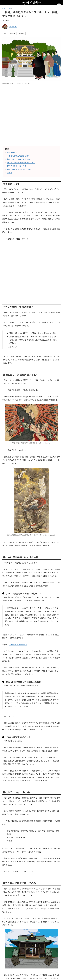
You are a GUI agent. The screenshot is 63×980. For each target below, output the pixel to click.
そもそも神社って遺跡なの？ (18, 156)
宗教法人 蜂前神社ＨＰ (18, 644)
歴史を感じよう (13, 152)
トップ (4, 9)
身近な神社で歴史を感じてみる (19, 169)
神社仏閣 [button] (13, 33)
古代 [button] (5, 33)
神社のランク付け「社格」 (18, 166)
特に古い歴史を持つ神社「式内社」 (21, 163)
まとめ (10, 173)
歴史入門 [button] (22, 33)
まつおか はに (13, 27)
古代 (9, 9)
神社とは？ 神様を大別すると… (20, 159)
